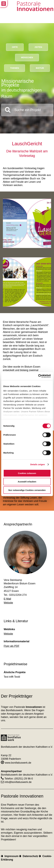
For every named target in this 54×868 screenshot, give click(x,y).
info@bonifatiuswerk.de (16, 782)
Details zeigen (38, 464)
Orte (15, 47)
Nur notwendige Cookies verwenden (27, 490)
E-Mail (7, 599)
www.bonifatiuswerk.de (16, 763)
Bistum (40, 68)
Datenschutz (30, 856)
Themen (15, 68)
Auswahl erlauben (27, 482)
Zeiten (38, 47)
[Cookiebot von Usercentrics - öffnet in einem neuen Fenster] (38, 376)
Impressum (11, 856)
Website (8, 603)
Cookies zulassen (27, 473)
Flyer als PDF (12, 646)
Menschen (27, 57)
